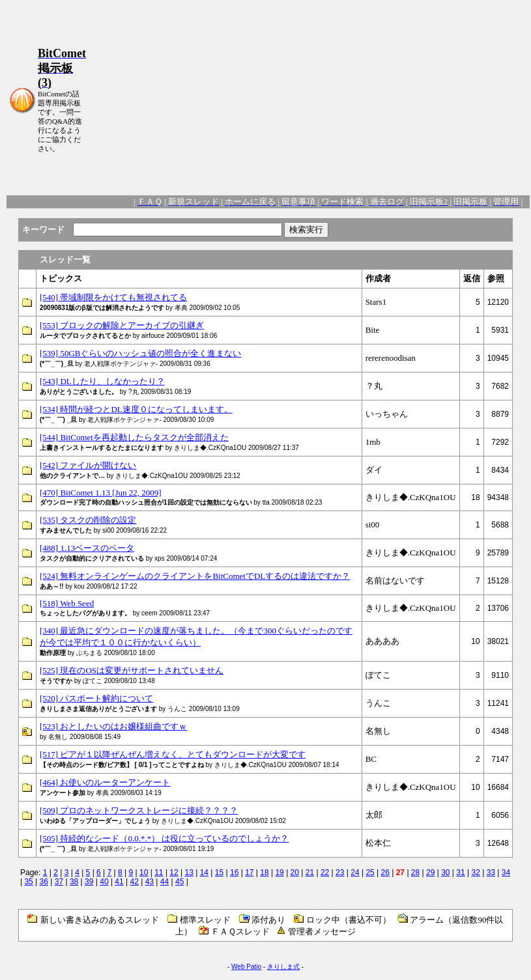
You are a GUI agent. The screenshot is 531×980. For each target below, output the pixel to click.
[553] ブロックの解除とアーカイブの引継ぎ (122, 325)
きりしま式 (283, 967)
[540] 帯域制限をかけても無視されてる (113, 297)
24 (355, 873)
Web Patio (246, 967)
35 (28, 882)
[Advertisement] (308, 100)
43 (150, 882)
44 (165, 882)
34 (506, 873)
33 (491, 873)
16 (234, 873)
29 (430, 873)
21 (310, 873)
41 (119, 882)
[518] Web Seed (67, 603)
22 (325, 873)
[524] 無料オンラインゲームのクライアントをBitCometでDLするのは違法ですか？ (195, 576)
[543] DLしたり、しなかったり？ (102, 381)
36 (44, 882)
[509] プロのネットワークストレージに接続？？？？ (139, 810)
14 (204, 873)
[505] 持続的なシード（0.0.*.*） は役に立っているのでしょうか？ (164, 838)
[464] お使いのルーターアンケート (105, 782)
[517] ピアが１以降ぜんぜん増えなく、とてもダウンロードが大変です (173, 754)
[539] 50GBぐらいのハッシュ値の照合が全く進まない (140, 353)
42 (135, 882)
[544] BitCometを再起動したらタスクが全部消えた (134, 437)
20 (295, 873)
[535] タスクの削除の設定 (88, 520)
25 (370, 873)
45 (179, 882)
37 (59, 882)
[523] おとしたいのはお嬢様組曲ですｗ (113, 726)
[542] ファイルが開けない (88, 465)
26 (385, 873)
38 (74, 882)
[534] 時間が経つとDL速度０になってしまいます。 (136, 409)
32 (475, 873)
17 (249, 873)
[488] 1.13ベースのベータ (87, 548)
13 (189, 873)
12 (174, 873)
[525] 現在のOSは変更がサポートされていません (132, 670)
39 (89, 882)
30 (445, 873)
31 (460, 873)
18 (264, 873)
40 (104, 882)
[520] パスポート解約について (96, 698)
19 (279, 873)
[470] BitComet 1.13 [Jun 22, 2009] (101, 493)
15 (219, 873)
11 (159, 873)
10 (144, 873)
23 (340, 873)
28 (415, 873)
